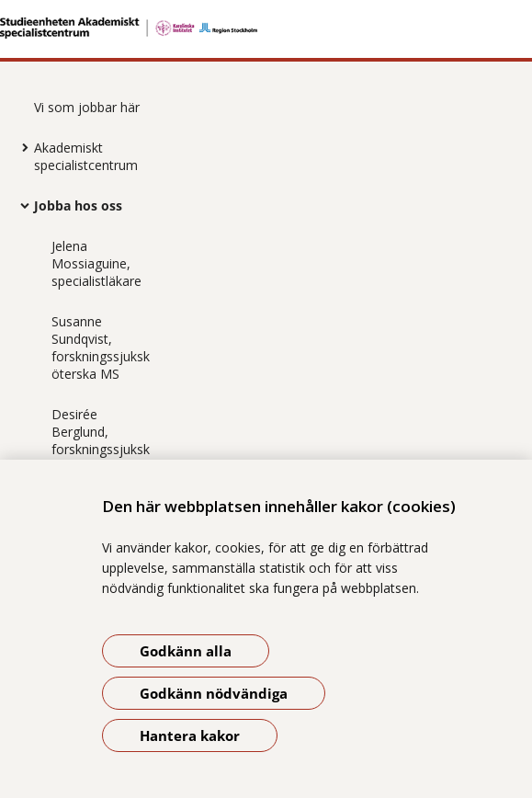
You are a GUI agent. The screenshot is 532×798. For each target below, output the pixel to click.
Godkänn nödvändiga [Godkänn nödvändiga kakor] (214, 693)
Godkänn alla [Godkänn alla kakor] (186, 651)
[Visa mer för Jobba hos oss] (20, 205)
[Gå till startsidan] (266, 28)
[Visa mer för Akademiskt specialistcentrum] (20, 147)
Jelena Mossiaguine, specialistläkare (96, 263)
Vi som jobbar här (87, 107)
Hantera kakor (190, 735)
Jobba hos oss (78, 205)
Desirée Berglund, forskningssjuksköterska (101, 440)
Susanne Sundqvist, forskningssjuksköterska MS (101, 348)
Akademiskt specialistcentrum (86, 156)
